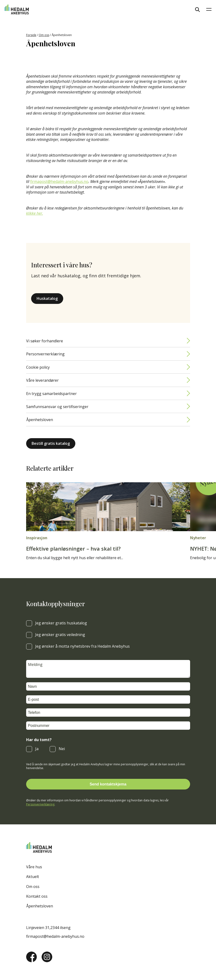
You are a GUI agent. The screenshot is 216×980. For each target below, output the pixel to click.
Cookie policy (38, 367)
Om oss (44, 35)
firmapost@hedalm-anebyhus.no (59, 181)
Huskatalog (47, 298)
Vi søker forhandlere (45, 341)
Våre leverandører (42, 380)
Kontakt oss (37, 896)
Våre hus (34, 867)
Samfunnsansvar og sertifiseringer (57, 407)
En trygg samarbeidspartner (51, 394)
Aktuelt (33, 877)
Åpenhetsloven (40, 420)
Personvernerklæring (45, 354)
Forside (31, 35)
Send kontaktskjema (108, 784)
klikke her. (35, 213)
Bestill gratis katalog (51, 443)
